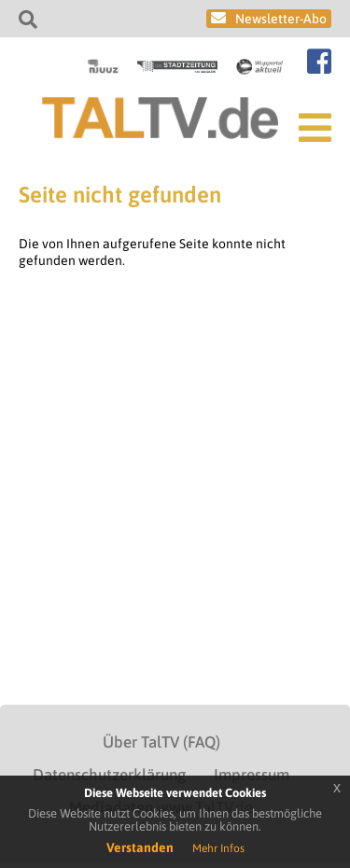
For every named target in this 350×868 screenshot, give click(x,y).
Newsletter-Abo (281, 19)
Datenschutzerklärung (109, 775)
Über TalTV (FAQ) (161, 742)
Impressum (252, 775)
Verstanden (140, 847)
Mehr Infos (218, 848)
